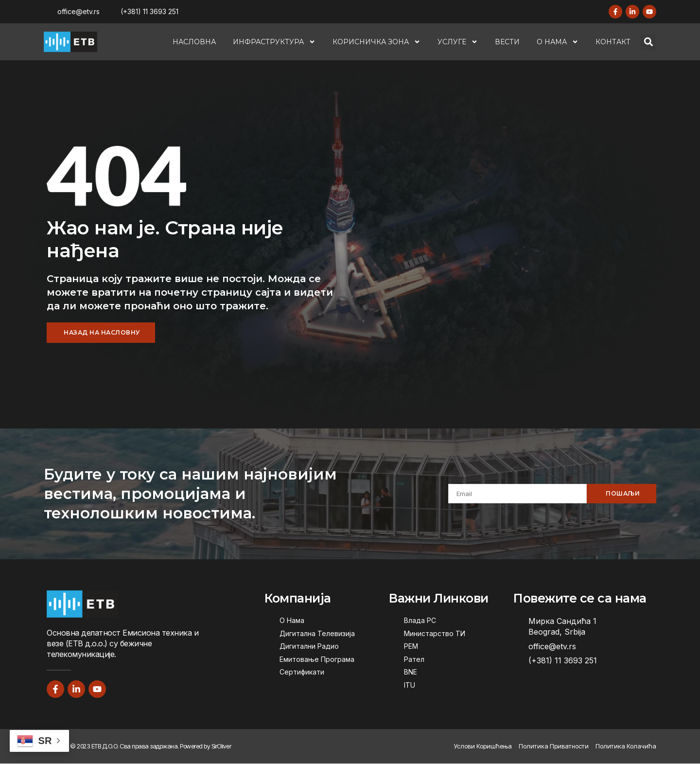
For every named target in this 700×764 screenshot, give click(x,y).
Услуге (458, 42)
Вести (507, 42)
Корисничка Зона (376, 42)
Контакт (613, 42)
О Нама (558, 42)
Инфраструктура (274, 42)
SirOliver (221, 746)
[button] (648, 42)
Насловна (194, 42)
